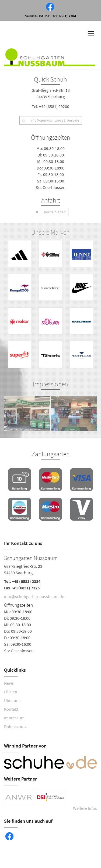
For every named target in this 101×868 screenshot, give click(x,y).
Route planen (49, 212)
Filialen (11, 692)
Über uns (12, 700)
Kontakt (11, 709)
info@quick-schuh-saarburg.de (49, 120)
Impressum (14, 718)
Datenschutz (15, 726)
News (9, 683)
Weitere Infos (85, 808)
